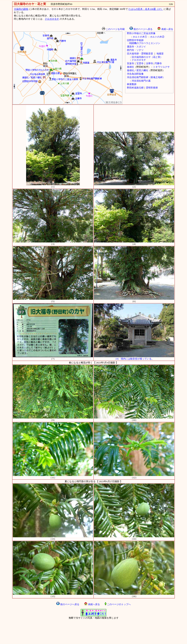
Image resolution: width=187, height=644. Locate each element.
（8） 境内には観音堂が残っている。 (134, 358)
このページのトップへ (118, 604)
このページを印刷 (113, 29)
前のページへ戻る (141, 29)
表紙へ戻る (165, 29)
